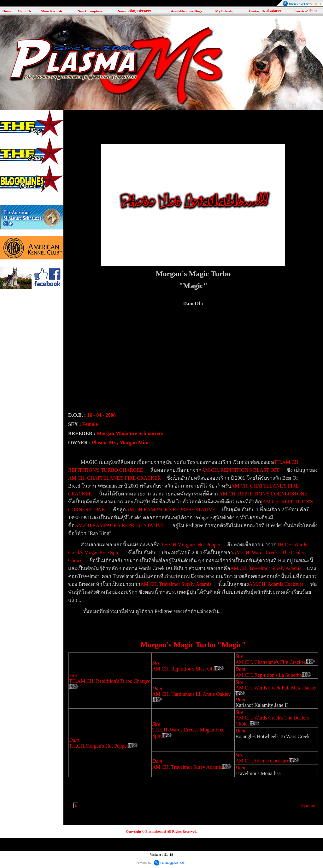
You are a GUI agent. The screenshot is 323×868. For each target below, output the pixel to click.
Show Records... (53, 11)
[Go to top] (307, 805)
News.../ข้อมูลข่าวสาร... (135, 11)
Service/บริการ (306, 11)
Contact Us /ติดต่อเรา (265, 11)
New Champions (90, 11)
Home (7, 11)
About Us (24, 11)
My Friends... (225, 11)
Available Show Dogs (186, 11)
